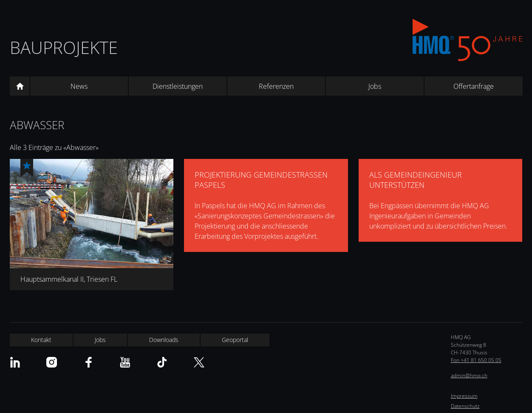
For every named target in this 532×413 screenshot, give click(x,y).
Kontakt (41, 340)
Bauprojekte (64, 47)
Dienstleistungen (178, 86)
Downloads (164, 340)
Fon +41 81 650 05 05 (476, 360)
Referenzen (276, 86)
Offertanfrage (474, 86)
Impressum (464, 396)
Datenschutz (465, 406)
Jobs (375, 86)
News (79, 86)
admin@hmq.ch (469, 375)
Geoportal (235, 340)
